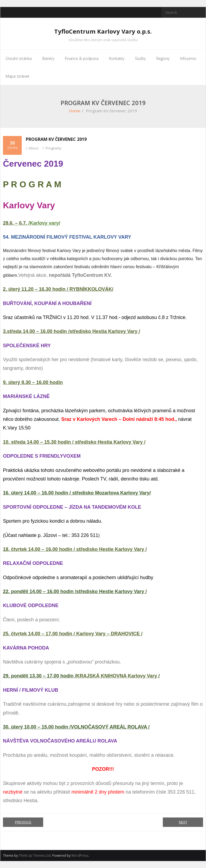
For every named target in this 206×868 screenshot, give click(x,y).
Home (75, 111)
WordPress (80, 856)
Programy (54, 148)
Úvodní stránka (19, 58)
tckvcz (34, 148)
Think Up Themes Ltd (35, 856)
